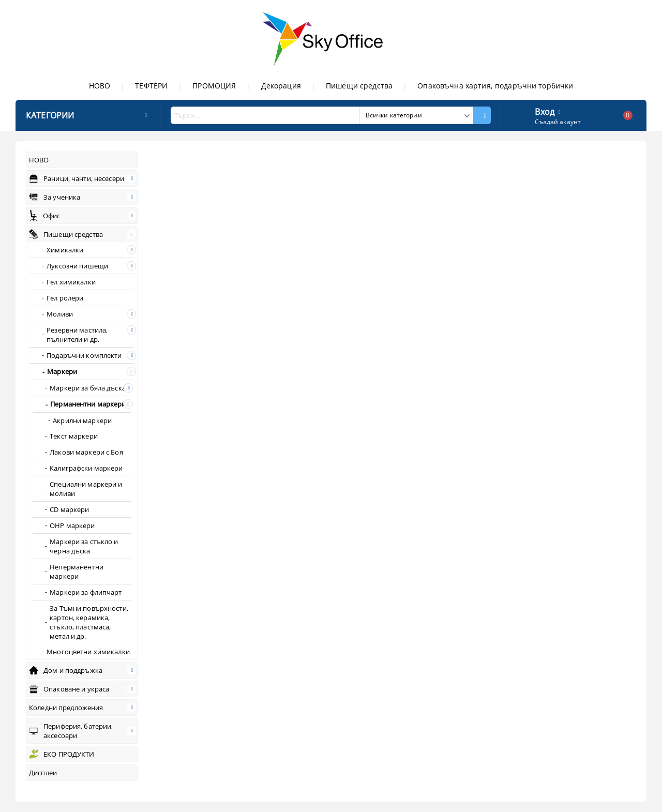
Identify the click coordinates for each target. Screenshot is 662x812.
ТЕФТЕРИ (151, 86)
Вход (545, 111)
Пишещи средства (359, 86)
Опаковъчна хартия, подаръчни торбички (495, 86)
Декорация (281, 86)
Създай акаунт (558, 122)
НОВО (100, 86)
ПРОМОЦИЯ (214, 86)
